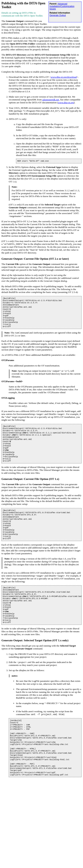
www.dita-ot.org (66, 103)
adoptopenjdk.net (51, 100)
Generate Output (58, 15)
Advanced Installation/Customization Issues (62, 6)
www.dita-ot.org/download (64, 77)
